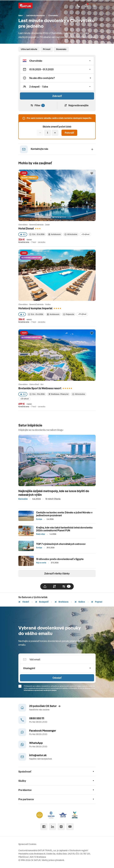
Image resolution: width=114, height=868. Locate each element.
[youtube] (70, 827)
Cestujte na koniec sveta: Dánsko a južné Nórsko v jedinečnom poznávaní (64, 514)
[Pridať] (55, 133)
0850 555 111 (37, 718)
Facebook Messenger (43, 731)
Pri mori (47, 49)
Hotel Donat (26, 228)
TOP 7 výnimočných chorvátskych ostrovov (61, 544)
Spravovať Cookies (27, 844)
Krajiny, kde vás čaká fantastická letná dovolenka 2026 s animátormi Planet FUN (64, 529)
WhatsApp (36, 743)
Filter (38, 105)
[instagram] (61, 827)
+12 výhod (85, 234)
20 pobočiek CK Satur (45, 706)
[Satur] (25, 6)
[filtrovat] (66, 586)
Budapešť (42, 602)
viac (93, 37)
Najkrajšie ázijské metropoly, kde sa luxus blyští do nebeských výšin (54, 493)
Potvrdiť (69, 133)
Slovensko (61, 49)
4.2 (23, 234)
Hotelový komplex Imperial (35, 308)
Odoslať (57, 678)
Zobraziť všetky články (57, 573)
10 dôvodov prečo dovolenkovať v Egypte (60, 559)
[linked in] (53, 827)
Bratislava (62, 602)
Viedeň (24, 602)
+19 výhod (82, 314)
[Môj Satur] (86, 6)
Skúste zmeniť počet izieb (57, 127)
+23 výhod (24, 399)
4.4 (23, 394)
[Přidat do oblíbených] (92, 173)
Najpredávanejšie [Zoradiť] (76, 105)
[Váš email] (57, 659)
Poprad (97, 602)
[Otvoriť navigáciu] (94, 6)
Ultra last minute (29, 49)
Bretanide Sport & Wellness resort (40, 388)
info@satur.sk (38, 755)
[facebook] (44, 827)
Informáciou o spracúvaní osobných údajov (40, 690)
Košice (80, 602)
